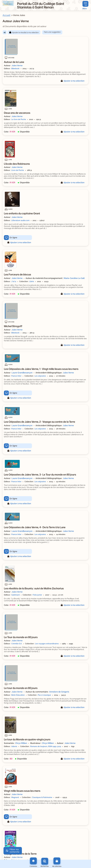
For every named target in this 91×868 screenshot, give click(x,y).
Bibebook (15, 69)
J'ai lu (14, 281)
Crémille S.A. (17, 644)
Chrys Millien (21, 743)
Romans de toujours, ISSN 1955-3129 (46, 746)
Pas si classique (44, 695)
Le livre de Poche (19, 119)
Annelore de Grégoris (59, 692)
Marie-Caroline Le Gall (74, 278)
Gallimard (15, 595)
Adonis (14, 746)
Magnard (15, 797)
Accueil (6, 15)
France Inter (16, 376)
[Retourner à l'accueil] (8, 3)
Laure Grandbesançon (22, 373)
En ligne (13, 238)
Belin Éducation (18, 695)
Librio (32, 281)
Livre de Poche (18, 170)
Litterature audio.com (20, 220)
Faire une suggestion (52, 32)
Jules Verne (17, 65)
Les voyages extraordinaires (47, 644)
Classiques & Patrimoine (42, 797)
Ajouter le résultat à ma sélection (25, 32)
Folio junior (37, 595)
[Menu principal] (85, 5)
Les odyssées (40, 376)
